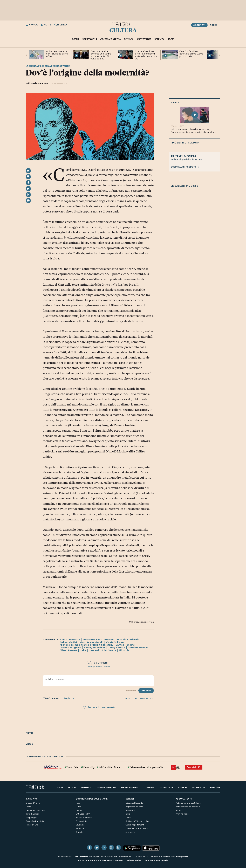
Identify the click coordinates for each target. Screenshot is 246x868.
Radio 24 (30, 807)
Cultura (123, 30)
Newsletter (130, 810)
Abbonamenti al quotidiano (188, 803)
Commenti (149, 788)
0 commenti (98, 663)
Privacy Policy (134, 860)
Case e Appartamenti (135, 825)
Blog (128, 814)
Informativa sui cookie (156, 860)
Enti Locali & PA (83, 814)
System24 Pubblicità (35, 821)
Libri (76, 39)
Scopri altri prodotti (185, 167)
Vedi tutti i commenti (139, 699)
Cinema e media (111, 39)
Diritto (78, 807)
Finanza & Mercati (106, 788)
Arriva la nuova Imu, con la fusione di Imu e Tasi (57, 54)
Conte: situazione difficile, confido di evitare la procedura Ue (146, 55)
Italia (83, 650)
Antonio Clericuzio (128, 639)
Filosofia (124, 650)
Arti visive (144, 39)
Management (166, 788)
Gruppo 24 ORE (33, 803)
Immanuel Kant (92, 639)
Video (175, 102)
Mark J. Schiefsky (102, 645)
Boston (109, 639)
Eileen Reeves (68, 650)
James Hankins (125, 645)
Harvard (94, 650)
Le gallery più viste (184, 186)
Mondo (72, 788)
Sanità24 (80, 828)
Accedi (214, 25)
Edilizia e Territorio (84, 818)
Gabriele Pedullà (138, 647)
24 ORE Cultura (33, 814)
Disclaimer (130, 691)
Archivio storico (183, 814)
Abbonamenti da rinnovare (188, 807)
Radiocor (180, 810)
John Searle (109, 650)
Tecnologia (199, 788)
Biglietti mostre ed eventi (137, 828)
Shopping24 (31, 818)
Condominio (81, 821)
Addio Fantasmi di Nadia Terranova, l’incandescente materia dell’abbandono (193, 131)
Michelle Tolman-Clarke (74, 645)
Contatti (119, 860)
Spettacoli (90, 39)
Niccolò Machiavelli (91, 642)
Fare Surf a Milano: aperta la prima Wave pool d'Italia (191, 54)
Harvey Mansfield (94, 647)
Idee (171, 39)
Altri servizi (131, 832)
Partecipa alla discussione (98, 666)
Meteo (128, 818)
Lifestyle (215, 788)
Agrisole (79, 832)
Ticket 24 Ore (32, 825)
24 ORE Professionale (35, 810)
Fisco (78, 803)
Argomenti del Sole (134, 807)
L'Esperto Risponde (134, 803)
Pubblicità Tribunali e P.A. (137, 821)
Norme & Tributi (130, 788)
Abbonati (199, 25)
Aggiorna (69, 698)
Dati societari (81, 857)
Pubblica (146, 691)
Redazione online (87, 860)
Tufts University (70, 639)
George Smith (116, 647)
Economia (86, 788)
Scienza (159, 39)
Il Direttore (106, 860)
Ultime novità (184, 156)
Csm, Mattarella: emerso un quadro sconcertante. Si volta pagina (101, 55)
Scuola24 (80, 825)
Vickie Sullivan (115, 642)
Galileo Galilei (68, 642)
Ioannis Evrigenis (70, 647)
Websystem (182, 857)
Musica (129, 39)
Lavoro (79, 810)
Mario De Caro (39, 83)
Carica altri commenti (99, 707)
